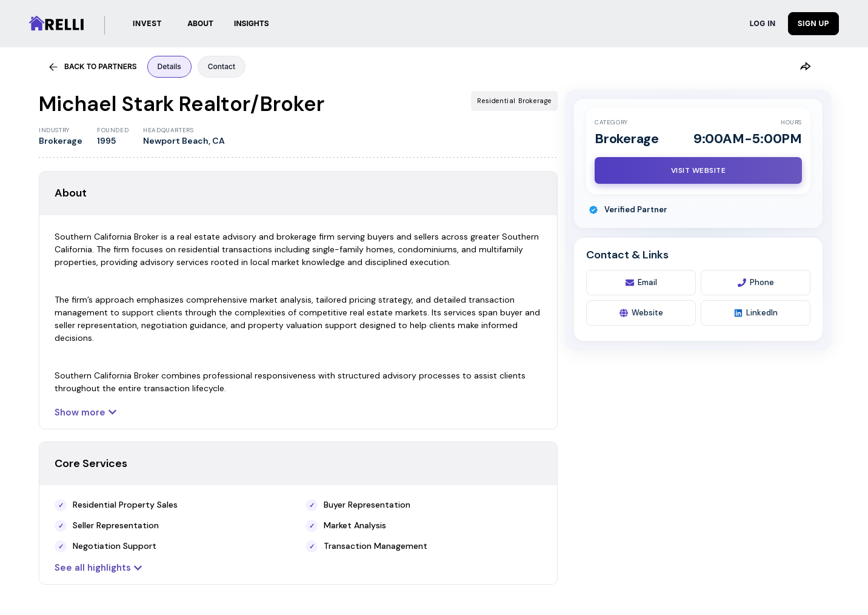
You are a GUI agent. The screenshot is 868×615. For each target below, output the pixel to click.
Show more (86, 412)
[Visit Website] (698, 170)
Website (641, 313)
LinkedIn (756, 313)
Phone (756, 282)
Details (169, 66)
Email (641, 282)
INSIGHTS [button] (252, 23)
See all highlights (98, 568)
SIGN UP (813, 23)
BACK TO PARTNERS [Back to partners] (92, 67)
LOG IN (763, 23)
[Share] (805, 67)
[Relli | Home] (56, 24)
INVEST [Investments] (147, 23)
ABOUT (200, 23)
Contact (222, 66)
